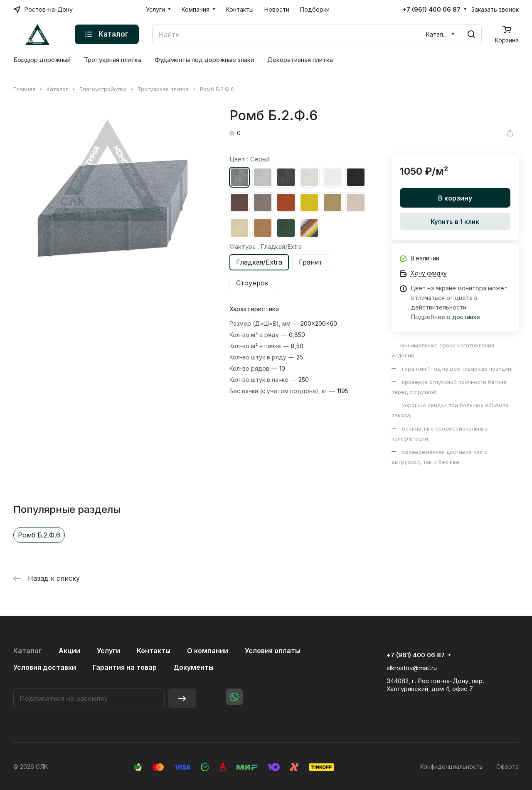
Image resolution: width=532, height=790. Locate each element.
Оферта (507, 766)
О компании (208, 651)
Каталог (28, 651)
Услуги (108, 651)
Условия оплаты (272, 651)
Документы (193, 667)
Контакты (154, 651)
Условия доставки (45, 667)
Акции (69, 651)
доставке (466, 317)
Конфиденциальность (452, 766)
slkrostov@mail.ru (412, 668)
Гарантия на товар (125, 667)
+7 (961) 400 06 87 (431, 10)
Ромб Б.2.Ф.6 (39, 535)
